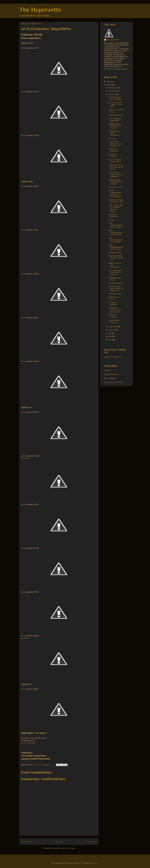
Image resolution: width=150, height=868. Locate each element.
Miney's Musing (110, 378)
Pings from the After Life (113, 382)
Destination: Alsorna (116, 283)
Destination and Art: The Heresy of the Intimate (116, 167)
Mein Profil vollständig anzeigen (116, 69)
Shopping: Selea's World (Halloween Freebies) (115, 182)
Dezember (113, 88)
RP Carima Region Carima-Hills (115, 161)
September (113, 326)
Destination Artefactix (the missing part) (115, 310)
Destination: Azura (115, 294)
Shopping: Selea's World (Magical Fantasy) (115, 126)
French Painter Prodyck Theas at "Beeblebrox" (116, 144)
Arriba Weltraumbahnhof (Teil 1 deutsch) (115, 247)
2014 (109, 85)
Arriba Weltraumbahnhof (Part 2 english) (115, 225)
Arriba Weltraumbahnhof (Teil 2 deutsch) (115, 232)
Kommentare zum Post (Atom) (63, 848)
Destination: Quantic (116, 187)
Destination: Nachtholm (113, 216)
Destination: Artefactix (113, 316)
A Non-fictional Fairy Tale (114, 321)
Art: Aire (111, 220)
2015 (109, 82)
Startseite (59, 842)
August (112, 330)
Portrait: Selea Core (115, 115)
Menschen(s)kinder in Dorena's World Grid (116, 258)
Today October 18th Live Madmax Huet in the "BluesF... (115, 208)
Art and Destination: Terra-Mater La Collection (115, 273)
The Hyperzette (40, 10)
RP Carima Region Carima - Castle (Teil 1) (115, 105)
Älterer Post (91, 842)
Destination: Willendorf (113, 155)
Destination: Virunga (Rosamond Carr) (116, 201)
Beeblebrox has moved (114, 298)
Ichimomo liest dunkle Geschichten (114, 133)
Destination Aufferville (113, 303)
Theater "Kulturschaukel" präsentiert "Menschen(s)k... (115, 193)
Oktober (112, 94)
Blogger (96, 863)
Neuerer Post (27, 842)
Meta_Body (112, 138)
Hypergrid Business (111, 374)
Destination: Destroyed (113, 150)
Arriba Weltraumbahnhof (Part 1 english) (115, 240)
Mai (110, 340)
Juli (110, 333)
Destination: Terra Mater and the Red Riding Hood (116, 288)
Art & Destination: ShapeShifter (115, 119)
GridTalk (107, 370)
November (113, 91)
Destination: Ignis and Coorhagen (115, 98)
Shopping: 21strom (115, 252)
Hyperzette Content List (113, 357)
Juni (110, 336)
